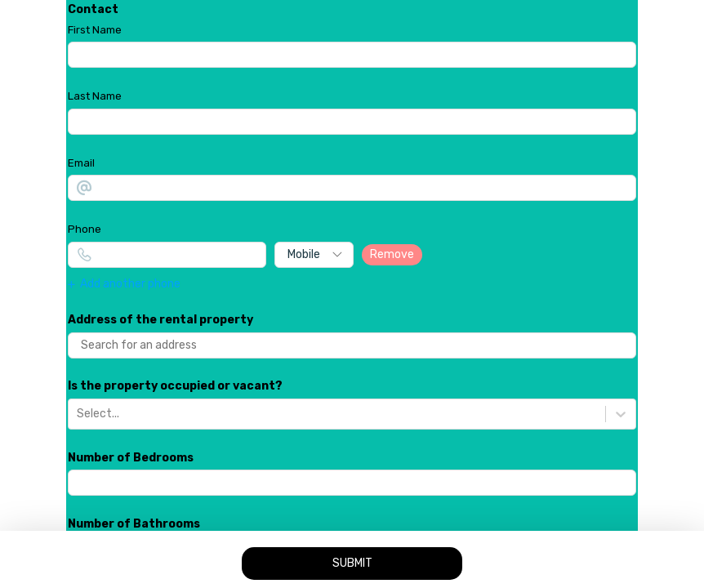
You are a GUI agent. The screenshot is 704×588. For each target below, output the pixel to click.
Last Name (95, 96)
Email (81, 163)
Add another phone (124, 284)
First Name (95, 30)
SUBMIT (352, 563)
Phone (85, 229)
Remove (392, 254)
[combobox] (78, 414)
